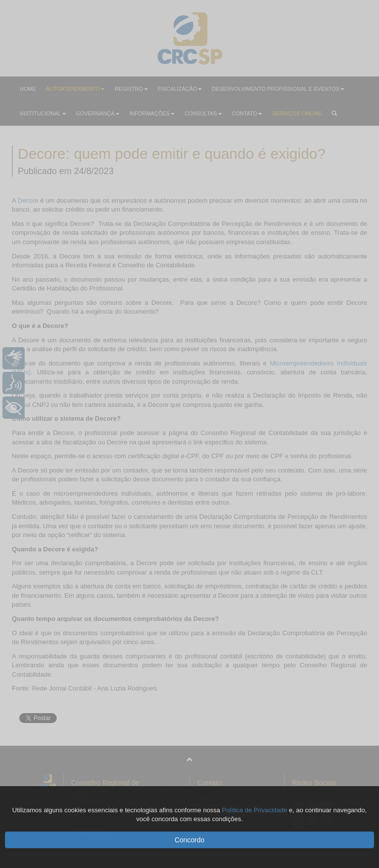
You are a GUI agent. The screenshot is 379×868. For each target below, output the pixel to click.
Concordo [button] (190, 840)
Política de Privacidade (255, 810)
